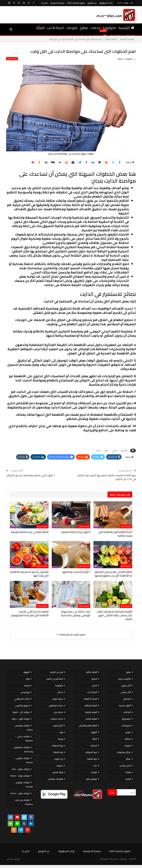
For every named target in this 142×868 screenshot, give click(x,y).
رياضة (98, 451)
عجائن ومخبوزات (124, 752)
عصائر (128, 759)
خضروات (60, 766)
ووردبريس (25, 692)
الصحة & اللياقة (91, 699)
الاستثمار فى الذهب (55, 679)
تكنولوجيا (109, 28)
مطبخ (84, 28)
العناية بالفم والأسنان (88, 725)
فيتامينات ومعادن (56, 779)
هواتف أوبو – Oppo (21, 719)
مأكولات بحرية (124, 679)
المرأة (40, 28)
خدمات (95, 28)
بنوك (61, 732)
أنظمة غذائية (12, 59)
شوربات (127, 746)
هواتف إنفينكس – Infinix (23, 728)
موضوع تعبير (92, 779)
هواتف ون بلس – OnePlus (23, 802)
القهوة (94, 732)
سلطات (128, 739)
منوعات (72, 28)
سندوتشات (126, 725)
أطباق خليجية (125, 705)
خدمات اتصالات (57, 719)
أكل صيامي (126, 692)
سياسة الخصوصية (57, 3)
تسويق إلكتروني (22, 705)
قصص (128, 779)
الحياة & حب (55, 28)
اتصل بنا (45, 3)
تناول (106, 451)
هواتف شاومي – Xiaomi (23, 760)
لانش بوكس (125, 766)
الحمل (94, 685)
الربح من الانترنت (56, 672)
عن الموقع (92, 3)
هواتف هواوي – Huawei (23, 785)
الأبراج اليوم (58, 725)
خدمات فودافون (56, 705)
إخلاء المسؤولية (106, 3)
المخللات (127, 712)
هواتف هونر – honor (20, 793)
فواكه (128, 772)
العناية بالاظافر (91, 705)
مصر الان (10, 859)
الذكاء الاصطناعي (22, 699)
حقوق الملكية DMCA (76, 3)
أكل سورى (126, 685)
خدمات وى (58, 712)
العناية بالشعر (91, 719)
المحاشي (127, 699)
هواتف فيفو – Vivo (21, 769)
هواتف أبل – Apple (21, 712)
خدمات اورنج (58, 699)
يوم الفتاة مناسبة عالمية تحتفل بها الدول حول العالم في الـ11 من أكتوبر (107, 477)
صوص (128, 732)
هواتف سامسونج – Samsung (23, 749)
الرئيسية (126, 28)
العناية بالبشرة (91, 712)
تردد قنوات (59, 759)
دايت (95, 766)
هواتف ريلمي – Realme (24, 738)
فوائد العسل (58, 772)
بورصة (61, 739)
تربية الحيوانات (91, 752)
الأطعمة (124, 451)
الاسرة (94, 679)
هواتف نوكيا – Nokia (20, 776)
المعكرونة (126, 719)
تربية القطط (92, 759)
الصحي (115, 451)
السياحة (94, 746)
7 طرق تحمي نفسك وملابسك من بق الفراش (31, 475)
